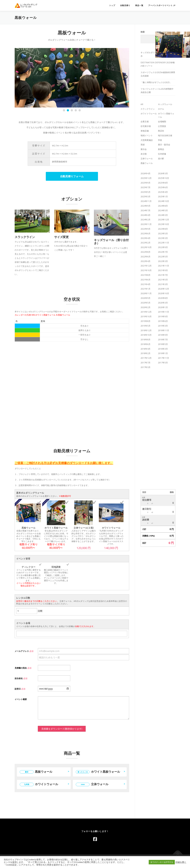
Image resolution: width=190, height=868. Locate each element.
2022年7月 (163, 252)
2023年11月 (146, 224)
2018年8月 (146, 339)
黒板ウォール (36, 772)
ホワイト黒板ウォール (98, 772)
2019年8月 (146, 321)
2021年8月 (146, 275)
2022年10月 (146, 247)
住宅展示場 (146, 126)
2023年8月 (163, 229)
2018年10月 (146, 335)
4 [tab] (76, 110)
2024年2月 (146, 220)
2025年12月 (146, 178)
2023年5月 (163, 233)
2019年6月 (163, 321)
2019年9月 (163, 316)
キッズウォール (165, 104)
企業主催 (145, 121)
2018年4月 (146, 349)
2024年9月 (146, 206)
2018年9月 (163, 335)
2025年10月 (163, 178)
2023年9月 (146, 229)
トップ (112, 5)
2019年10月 (146, 316)
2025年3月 (146, 196)
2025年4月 (163, 192)
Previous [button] (18, 77)
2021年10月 (146, 270)
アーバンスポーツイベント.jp (162, 5)
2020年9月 (146, 298)
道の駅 (161, 158)
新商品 (161, 149)
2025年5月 (146, 192)
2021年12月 (146, 266)
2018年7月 (163, 339)
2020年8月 (163, 298)
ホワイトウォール (39, 784)
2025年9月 (146, 183)
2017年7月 (146, 363)
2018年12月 (146, 330)
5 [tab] (80, 110)
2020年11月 (146, 293)
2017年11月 (163, 358)
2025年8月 (163, 183)
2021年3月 (163, 284)
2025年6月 (163, 187)
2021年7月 (163, 275)
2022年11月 (163, 243)
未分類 (144, 154)
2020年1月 (163, 307)
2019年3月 (163, 326)
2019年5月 (146, 326)
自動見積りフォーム (72, 176)
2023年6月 (146, 233)
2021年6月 (146, 280)
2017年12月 (146, 358)
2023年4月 (146, 238)
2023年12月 (163, 220)
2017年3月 (146, 367)
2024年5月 (163, 210)
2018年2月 (146, 353)
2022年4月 (146, 261)
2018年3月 (163, 349)
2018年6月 (146, 344)
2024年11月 (146, 201)
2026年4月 (146, 173)
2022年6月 (146, 257)
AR (142, 104)
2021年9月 (163, 270)
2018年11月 (163, 330)
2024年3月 (163, 215)
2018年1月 (163, 353)
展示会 (144, 149)
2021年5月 (163, 280)
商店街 (161, 131)
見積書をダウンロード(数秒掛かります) (62, 729)
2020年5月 (146, 303)
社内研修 (162, 154)
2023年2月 (146, 243)
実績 (143, 145)
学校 (160, 140)
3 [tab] (72, 110)
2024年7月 (146, 210)
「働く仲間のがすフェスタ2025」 (156, 82)
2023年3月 (163, 238)
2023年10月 (163, 224)
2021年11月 (163, 266)
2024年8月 (163, 206)
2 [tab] (68, 110)
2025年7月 (146, 187)
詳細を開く (181, 862)
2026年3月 (163, 173)
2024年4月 (146, 215)
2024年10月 (163, 201)
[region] (72, 78)
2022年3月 (163, 261)
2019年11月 (163, 312)
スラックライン (148, 109)
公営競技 (162, 126)
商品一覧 (139, 5)
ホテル (161, 109)
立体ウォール (92, 784)
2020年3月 (163, 303)
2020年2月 (146, 307)
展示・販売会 (164, 145)
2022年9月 (163, 247)
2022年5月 (163, 257)
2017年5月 (163, 363)
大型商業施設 (147, 140)
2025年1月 (163, 196)
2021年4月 (146, 284)
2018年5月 (163, 344)
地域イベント (147, 135)
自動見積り (125, 5)
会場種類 (162, 121)
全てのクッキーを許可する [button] (162, 862)
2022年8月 (146, 252)
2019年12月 (146, 312)
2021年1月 (146, 289)
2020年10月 (163, 293)
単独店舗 (145, 131)
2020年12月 (163, 289)
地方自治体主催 (165, 135)
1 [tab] (64, 110)
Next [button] (126, 77)
